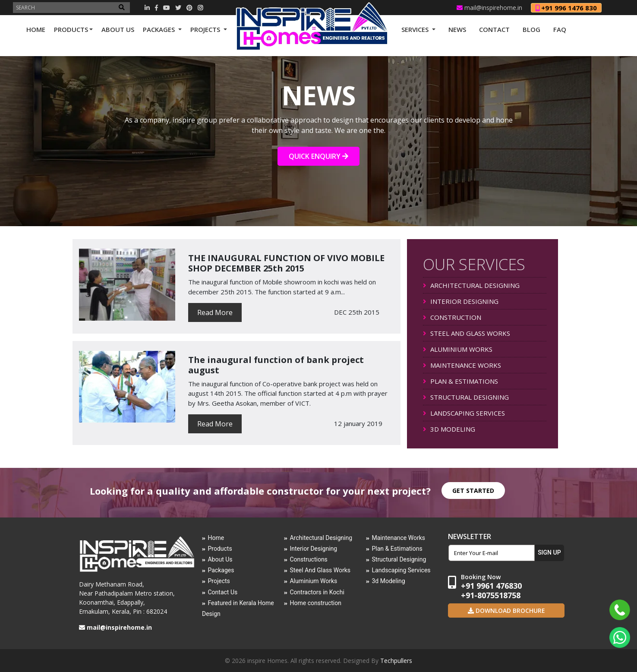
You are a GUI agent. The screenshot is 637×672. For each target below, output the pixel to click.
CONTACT (494, 29)
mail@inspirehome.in (489, 8)
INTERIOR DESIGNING (461, 301)
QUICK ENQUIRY (318, 156)
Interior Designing (313, 549)
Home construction (315, 603)
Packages (221, 570)
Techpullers (396, 661)
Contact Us (222, 592)
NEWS (457, 29)
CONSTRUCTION (452, 317)
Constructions (308, 559)
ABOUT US (118, 29)
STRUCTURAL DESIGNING (466, 397)
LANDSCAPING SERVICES (464, 413)
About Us (220, 559)
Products (220, 549)
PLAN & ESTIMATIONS (460, 381)
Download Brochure (509, 610)
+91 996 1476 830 (566, 8)
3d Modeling (388, 581)
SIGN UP (549, 552)
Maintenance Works (398, 538)
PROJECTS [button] (206, 29)
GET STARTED (473, 491)
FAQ (560, 29)
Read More (215, 312)
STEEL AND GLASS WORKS (467, 333)
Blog (531, 29)
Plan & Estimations (397, 549)
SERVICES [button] (416, 29)
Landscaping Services (401, 570)
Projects (219, 581)
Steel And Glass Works (320, 570)
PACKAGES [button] (160, 29)
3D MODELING (449, 429)
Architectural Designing (321, 538)
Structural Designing (399, 559)
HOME (36, 29)
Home (216, 538)
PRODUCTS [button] (71, 29)
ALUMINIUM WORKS (458, 349)
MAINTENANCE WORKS (462, 365)
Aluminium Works (313, 581)
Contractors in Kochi (317, 592)
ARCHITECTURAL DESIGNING (471, 285)
